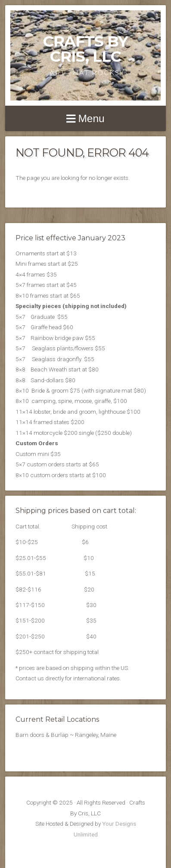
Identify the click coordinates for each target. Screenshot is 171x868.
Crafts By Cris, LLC (85, 49)
